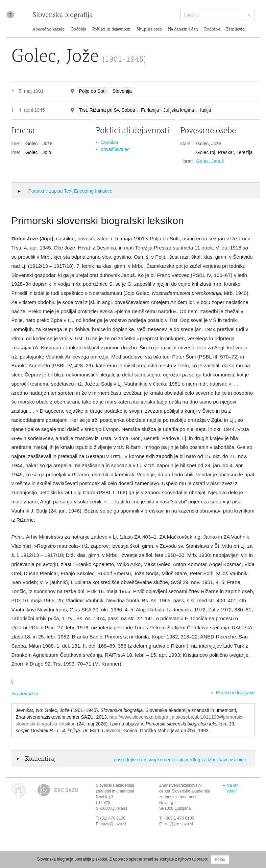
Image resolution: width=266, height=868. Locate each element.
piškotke (100, 859)
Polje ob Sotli (93, 91)
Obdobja (78, 30)
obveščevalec (115, 149)
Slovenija (122, 91)
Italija (206, 110)
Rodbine (212, 30)
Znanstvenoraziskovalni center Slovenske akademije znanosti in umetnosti (185, 791)
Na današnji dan (183, 30)
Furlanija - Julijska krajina (167, 110)
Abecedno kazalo (49, 30)
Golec (32, 144)
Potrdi (220, 860)
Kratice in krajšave (235, 693)
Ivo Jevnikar (25, 693)
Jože (47, 144)
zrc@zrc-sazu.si (179, 824)
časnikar (110, 143)
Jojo (47, 152)
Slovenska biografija (63, 15)
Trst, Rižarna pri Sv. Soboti (107, 110)
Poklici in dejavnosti (111, 30)
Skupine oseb (149, 30)
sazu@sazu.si (113, 824)
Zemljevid (235, 30)
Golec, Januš (210, 161)
